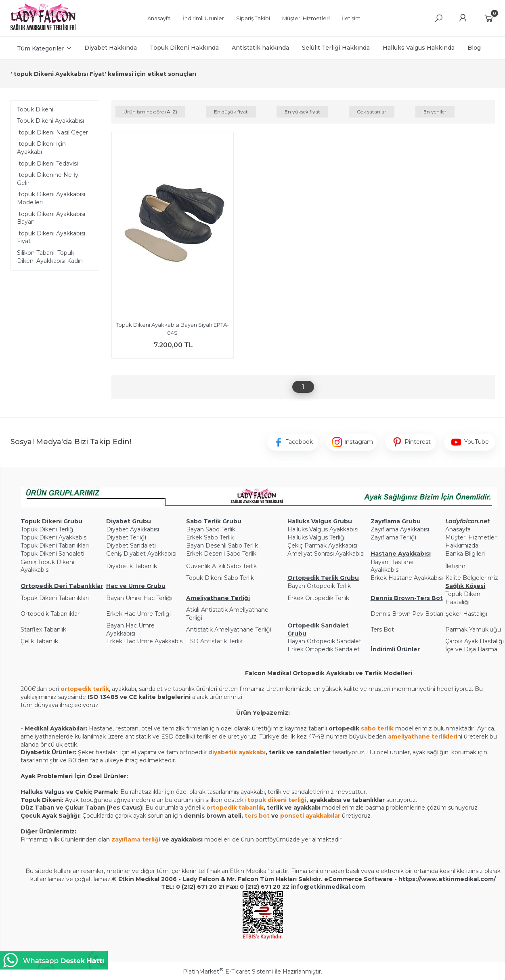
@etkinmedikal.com (334, 887)
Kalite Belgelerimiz (472, 578)
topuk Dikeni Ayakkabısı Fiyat (51, 237)
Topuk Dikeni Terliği (48, 529)
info (297, 887)
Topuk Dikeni (35, 109)
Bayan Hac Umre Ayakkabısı (130, 630)
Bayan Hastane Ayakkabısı (392, 566)
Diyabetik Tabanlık (132, 566)
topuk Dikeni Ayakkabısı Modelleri (51, 198)
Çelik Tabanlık (39, 641)
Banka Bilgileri (465, 554)
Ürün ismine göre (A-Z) (150, 112)
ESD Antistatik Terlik (214, 641)
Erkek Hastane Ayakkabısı (407, 578)
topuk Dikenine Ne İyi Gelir (48, 179)
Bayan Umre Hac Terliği (139, 598)
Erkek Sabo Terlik (210, 537)
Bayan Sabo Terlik (211, 529)
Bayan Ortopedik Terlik (319, 586)
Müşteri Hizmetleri (471, 537)
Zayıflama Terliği (393, 537)
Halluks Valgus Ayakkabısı (323, 529)
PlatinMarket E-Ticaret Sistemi (228, 972)
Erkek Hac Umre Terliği (138, 614)
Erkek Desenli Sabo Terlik (221, 554)
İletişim (455, 566)
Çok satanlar (372, 112)
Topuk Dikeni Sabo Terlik (220, 578)
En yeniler (435, 112)
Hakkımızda (462, 546)
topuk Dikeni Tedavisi (47, 164)
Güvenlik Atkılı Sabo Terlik (221, 566)
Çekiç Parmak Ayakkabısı (322, 546)
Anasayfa (458, 529)
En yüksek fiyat (302, 112)
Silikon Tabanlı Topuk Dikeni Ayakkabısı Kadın (50, 257)
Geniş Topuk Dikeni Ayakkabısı (47, 566)
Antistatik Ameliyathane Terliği (229, 630)
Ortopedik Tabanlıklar (50, 614)
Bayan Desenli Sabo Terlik (222, 546)
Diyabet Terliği (126, 537)
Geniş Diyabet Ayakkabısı (141, 554)
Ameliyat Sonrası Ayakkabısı (326, 554)
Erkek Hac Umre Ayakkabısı (145, 641)
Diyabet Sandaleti (131, 546)
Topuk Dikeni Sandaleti (52, 554)
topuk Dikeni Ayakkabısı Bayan (51, 218)
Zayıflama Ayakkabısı (400, 529)
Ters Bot (382, 630)
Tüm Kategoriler (41, 48)
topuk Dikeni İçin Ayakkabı (41, 148)
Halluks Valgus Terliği (316, 537)
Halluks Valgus (43, 792)
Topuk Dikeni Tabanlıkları (55, 546)
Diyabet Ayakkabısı (133, 529)
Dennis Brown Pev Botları (407, 614)
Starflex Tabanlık (43, 630)
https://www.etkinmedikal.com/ (447, 879)
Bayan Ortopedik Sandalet (324, 641)
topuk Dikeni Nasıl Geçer (52, 132)
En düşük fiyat (231, 112)
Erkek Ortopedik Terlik (318, 598)
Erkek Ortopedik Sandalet (324, 649)
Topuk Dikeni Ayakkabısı (50, 121)
